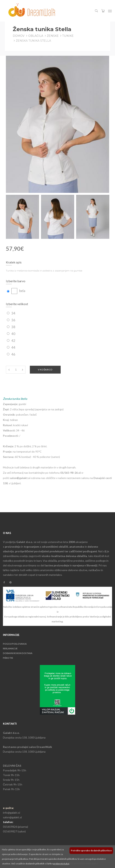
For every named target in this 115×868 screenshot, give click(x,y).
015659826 (10, 827)
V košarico (45, 370)
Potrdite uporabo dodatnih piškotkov (91, 850)
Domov (19, 36)
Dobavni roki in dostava (18, 653)
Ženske (53, 36)
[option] (22, 217)
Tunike (68, 36)
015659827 (10, 831)
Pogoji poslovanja (15, 644)
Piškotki (8, 658)
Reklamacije (10, 648)
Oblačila (36, 36)
